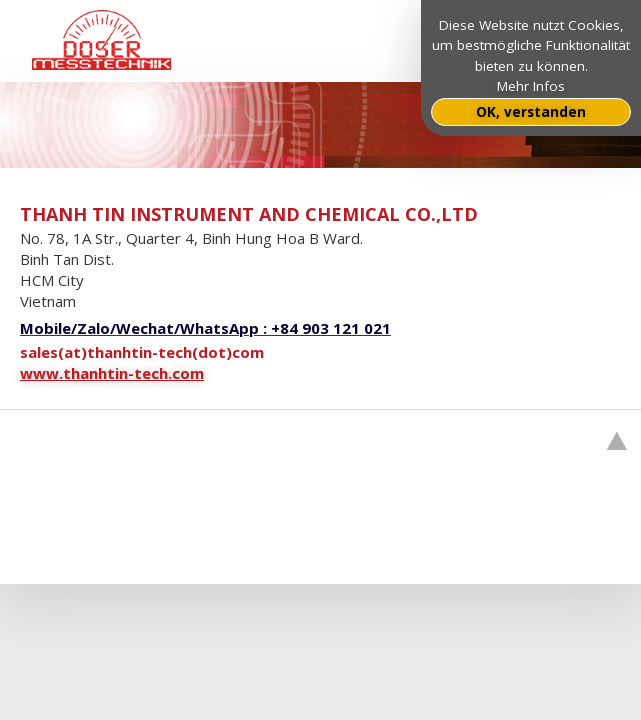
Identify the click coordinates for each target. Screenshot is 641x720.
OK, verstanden (531, 112)
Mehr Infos (531, 86)
